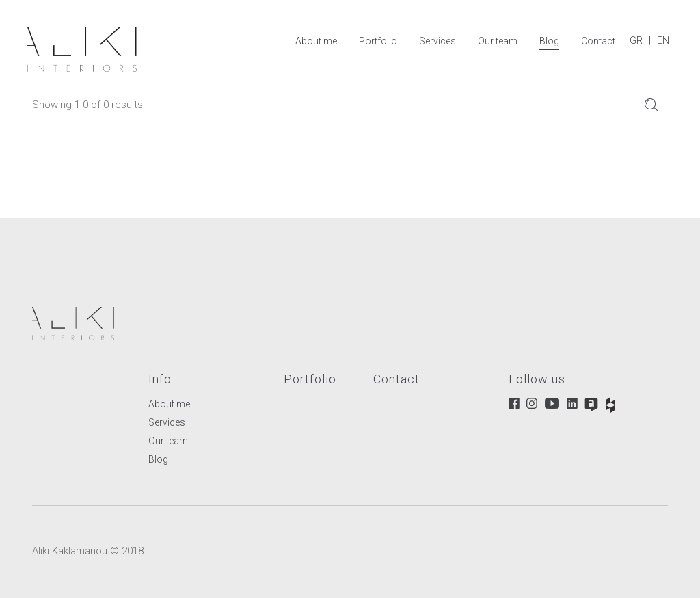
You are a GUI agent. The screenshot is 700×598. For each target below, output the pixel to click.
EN (663, 40)
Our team (498, 41)
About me (316, 41)
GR (636, 40)
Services (437, 41)
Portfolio (378, 41)
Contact (598, 41)
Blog (549, 41)
